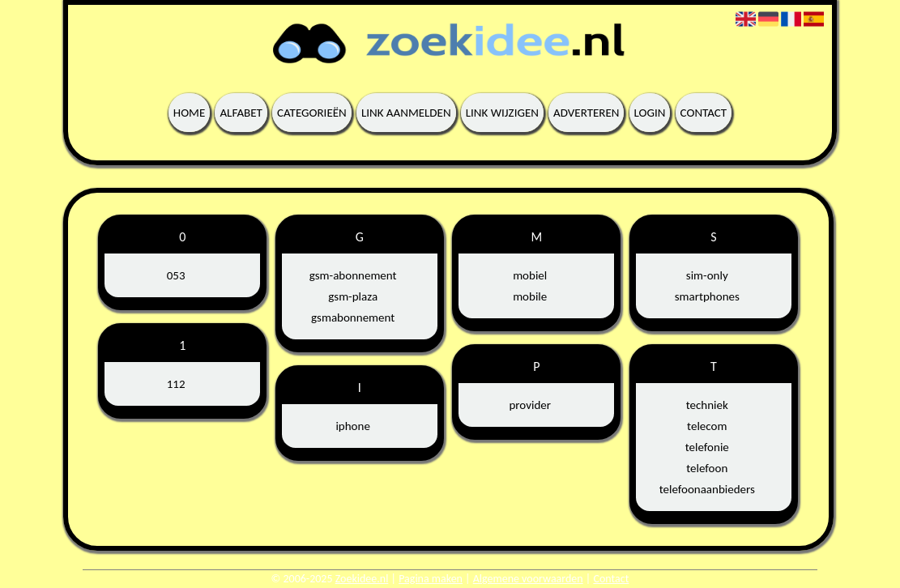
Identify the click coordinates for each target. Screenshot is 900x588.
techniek (707, 405)
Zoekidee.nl (362, 579)
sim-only (707, 275)
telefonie (707, 447)
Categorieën (312, 113)
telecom (707, 426)
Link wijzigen (502, 113)
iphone (352, 426)
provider (530, 405)
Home (189, 113)
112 (176, 384)
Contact (704, 113)
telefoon (707, 468)
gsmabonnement (353, 317)
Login (650, 113)
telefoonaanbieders (707, 489)
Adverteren (586, 113)
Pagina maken (431, 579)
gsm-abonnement (353, 275)
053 (176, 275)
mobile (530, 296)
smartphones (707, 296)
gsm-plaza (353, 296)
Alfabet (241, 113)
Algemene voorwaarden (528, 579)
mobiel (530, 275)
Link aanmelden (406, 113)
